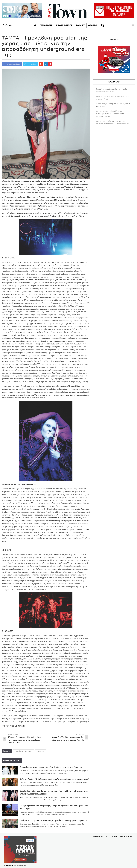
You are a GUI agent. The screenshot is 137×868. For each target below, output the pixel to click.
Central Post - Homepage (23, 751)
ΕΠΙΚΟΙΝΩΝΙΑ (111, 837)
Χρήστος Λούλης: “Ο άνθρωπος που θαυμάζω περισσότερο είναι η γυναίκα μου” (54, 779)
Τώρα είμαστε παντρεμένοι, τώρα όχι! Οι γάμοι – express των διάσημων (51, 767)
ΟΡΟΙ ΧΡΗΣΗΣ (126, 837)
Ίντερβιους (41, 751)
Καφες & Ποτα (64, 25)
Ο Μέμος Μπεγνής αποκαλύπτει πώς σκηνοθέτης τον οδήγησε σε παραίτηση (53, 820)
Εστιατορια (46, 25)
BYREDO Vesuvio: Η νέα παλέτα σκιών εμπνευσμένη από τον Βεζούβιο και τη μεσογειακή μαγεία (110, 114)
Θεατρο (93, 25)
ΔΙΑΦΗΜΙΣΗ (98, 837)
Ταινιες (80, 25)
